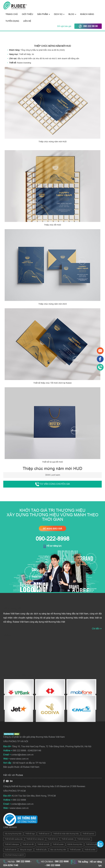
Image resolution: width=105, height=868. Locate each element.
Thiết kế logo (30, 834)
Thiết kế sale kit (11, 850)
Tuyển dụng (12, 21)
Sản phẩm (44, 14)
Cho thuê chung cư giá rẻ (14, 855)
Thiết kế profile (90, 850)
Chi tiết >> (97, 629)
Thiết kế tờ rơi (53, 839)
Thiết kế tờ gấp (92, 844)
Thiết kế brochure (84, 839)
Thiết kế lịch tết (28, 844)
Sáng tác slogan (26, 850)
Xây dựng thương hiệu (13, 834)
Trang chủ (12, 14)
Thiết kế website (68, 839)
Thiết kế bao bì (44, 834)
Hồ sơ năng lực (52, 546)
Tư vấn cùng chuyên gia (53, 484)
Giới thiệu (27, 14)
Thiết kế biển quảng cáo (14, 839)
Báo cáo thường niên (58, 850)
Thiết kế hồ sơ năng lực (35, 839)
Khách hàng (87, 14)
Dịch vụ (59, 14)
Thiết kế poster (58, 844)
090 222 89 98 (88, 26)
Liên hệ (27, 21)
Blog (72, 14)
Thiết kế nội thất (43, 844)
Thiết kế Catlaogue (12, 844)
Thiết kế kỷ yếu (41, 850)
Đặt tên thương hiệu (75, 844)
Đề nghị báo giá (64, 26)
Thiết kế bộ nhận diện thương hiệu (66, 834)
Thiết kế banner (88, 834)
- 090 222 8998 (52, 865)
